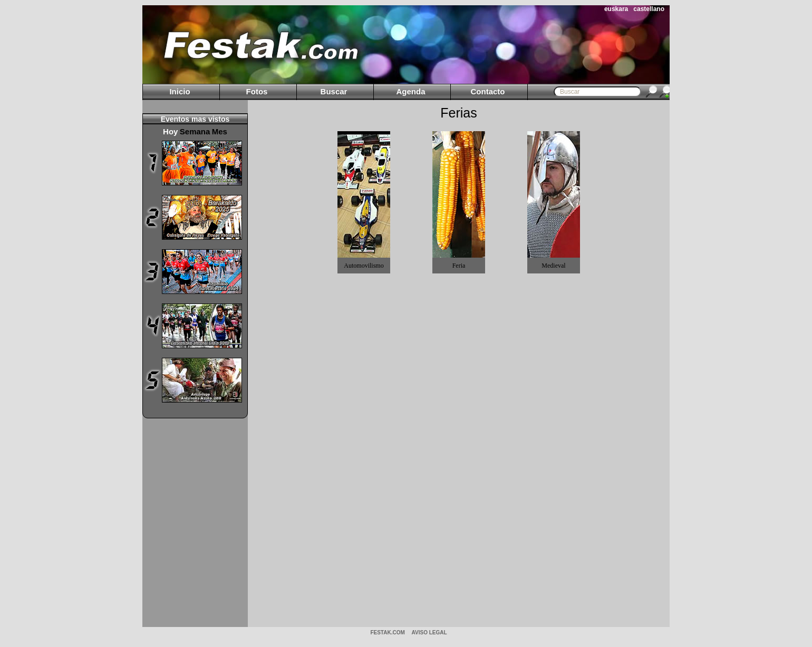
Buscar (334, 91)
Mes (220, 131)
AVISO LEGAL (429, 633)
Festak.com (387, 633)
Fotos (257, 91)
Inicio (180, 91)
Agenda (410, 91)
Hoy (170, 131)
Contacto (488, 91)
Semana (195, 131)
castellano (649, 9)
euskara (616, 9)
